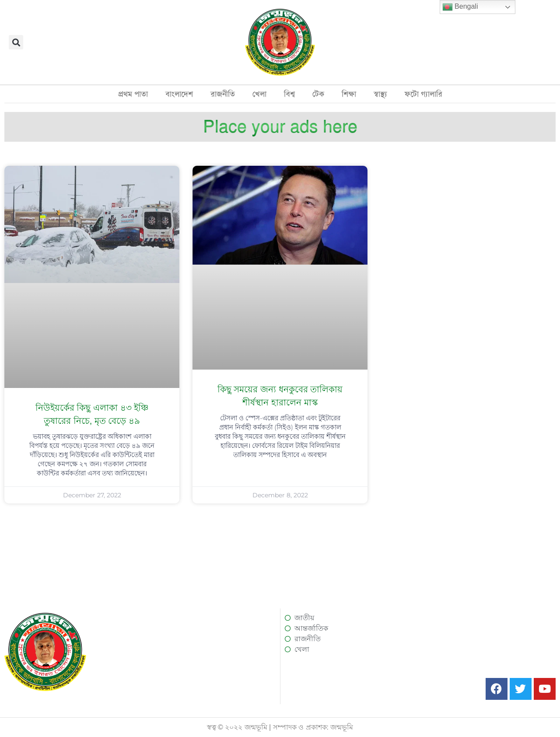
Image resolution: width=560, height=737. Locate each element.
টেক (318, 94)
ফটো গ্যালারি (423, 94)
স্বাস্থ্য (380, 94)
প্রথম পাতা (133, 94)
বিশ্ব (289, 94)
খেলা (259, 94)
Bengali (460, 7)
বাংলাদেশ (179, 94)
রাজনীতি (223, 94)
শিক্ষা (349, 94)
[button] (16, 42)
